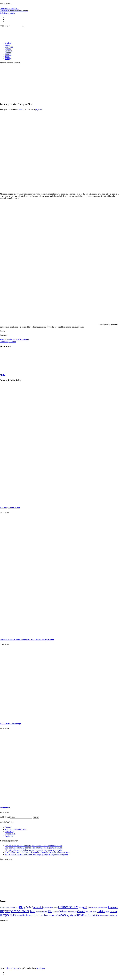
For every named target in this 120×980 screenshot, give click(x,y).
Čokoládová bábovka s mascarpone (14, 11)
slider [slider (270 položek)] (13, 915)
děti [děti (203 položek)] (85, 907)
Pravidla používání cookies (16, 829)
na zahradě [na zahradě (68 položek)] (56, 912)
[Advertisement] (60, 83)
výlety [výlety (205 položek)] (70, 915)
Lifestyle (8, 51)
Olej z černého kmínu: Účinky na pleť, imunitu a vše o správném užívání (34, 846)
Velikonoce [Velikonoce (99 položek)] (53, 915)
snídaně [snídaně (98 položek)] (19, 915)
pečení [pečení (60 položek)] (94, 912)
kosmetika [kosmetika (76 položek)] (39, 912)
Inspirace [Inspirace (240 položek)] (113, 907)
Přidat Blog (9, 832)
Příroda (8, 49)
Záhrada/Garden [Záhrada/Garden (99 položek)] (106, 915)
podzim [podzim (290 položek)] (101, 911)
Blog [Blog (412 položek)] (22, 907)
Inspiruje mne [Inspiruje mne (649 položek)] (10, 911)
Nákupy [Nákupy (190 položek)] (63, 911)
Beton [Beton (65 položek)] (8, 908)
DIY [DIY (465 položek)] (75, 907)
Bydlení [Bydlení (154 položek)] (29, 907)
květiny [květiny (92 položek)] (45, 912)
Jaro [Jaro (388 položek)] (32, 911)
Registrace (9, 836)
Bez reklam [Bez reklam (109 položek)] (14, 907)
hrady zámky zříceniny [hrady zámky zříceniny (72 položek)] (101, 908)
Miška (21, 109)
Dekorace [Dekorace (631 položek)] (65, 907)
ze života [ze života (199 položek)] (89, 915)
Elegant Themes (12, 968)
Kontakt (8, 827)
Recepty (8, 53)
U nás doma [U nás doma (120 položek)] (43, 915)
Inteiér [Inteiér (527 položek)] (25, 911)
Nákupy (8, 59)
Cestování (9, 47)
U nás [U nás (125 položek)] (36, 915)
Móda (7, 57)
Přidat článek (10, 834)
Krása (7, 45)
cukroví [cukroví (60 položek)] (56, 908)
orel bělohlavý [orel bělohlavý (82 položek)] (72, 912)
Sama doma (5, 807)
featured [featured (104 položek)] (91, 907)
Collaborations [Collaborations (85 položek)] (48, 907)
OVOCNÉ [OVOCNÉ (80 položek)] (89, 912)
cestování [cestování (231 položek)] (38, 907)
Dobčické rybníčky (8, 13)
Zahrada (8, 55)
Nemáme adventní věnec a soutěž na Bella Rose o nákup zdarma (27, 640)
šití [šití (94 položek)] (117, 915)
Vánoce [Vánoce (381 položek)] (62, 915)
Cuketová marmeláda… (9, 9)
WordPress (40, 968)
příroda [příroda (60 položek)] (107, 912)
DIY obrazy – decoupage (10, 724)
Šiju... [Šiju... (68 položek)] (114, 915)
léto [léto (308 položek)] (50, 911)
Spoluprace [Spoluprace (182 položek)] (28, 915)
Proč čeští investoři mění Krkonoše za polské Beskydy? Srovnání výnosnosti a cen (37, 852)
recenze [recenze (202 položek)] (114, 911)
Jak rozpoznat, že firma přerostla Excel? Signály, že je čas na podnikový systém (36, 854)
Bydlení (8, 43)
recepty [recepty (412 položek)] (5, 915)
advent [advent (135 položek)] (3, 907)
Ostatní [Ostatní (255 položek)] (81, 911)
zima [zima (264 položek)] (97, 915)
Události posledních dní (10, 508)
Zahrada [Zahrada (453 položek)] (79, 915)
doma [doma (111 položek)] (81, 907)
